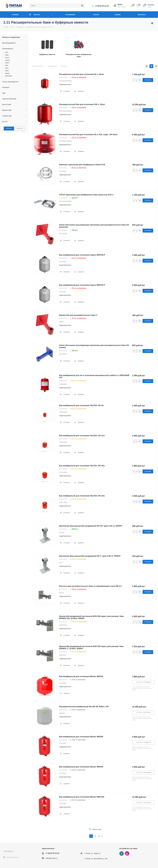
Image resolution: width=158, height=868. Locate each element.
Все (99, 836)
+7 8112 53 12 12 (102, 6)
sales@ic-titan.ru (52, 858)
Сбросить (20, 128)
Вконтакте (122, 854)
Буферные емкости (47, 54)
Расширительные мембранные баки (79, 55)
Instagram (127, 854)
